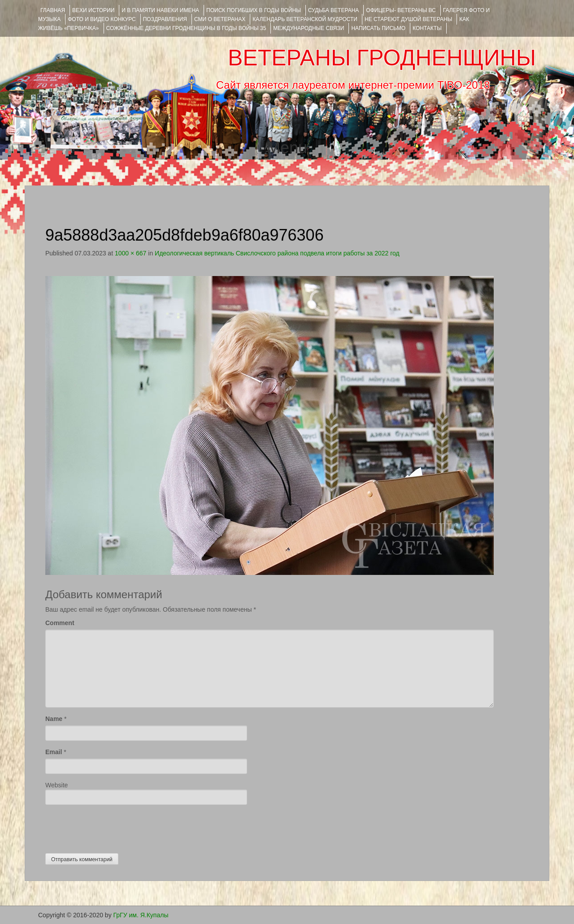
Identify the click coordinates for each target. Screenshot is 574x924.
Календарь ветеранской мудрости (305, 19)
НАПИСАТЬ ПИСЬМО (378, 28)
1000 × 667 (130, 253)
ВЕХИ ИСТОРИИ (93, 10)
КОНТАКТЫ (427, 28)
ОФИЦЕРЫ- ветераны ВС (401, 10)
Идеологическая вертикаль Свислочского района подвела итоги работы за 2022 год (277, 253)
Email (54, 752)
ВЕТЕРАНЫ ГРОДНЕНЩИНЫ (382, 58)
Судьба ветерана (334, 10)
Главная (53, 10)
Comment (60, 623)
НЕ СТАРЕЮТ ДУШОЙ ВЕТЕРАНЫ (408, 19)
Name (54, 719)
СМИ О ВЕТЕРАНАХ (220, 19)
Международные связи (309, 28)
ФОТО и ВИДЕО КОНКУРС (102, 19)
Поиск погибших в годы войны (254, 10)
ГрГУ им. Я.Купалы (141, 915)
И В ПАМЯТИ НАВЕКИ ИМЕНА (160, 10)
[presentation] (113, 827)
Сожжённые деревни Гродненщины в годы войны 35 (186, 28)
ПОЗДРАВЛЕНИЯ (165, 19)
